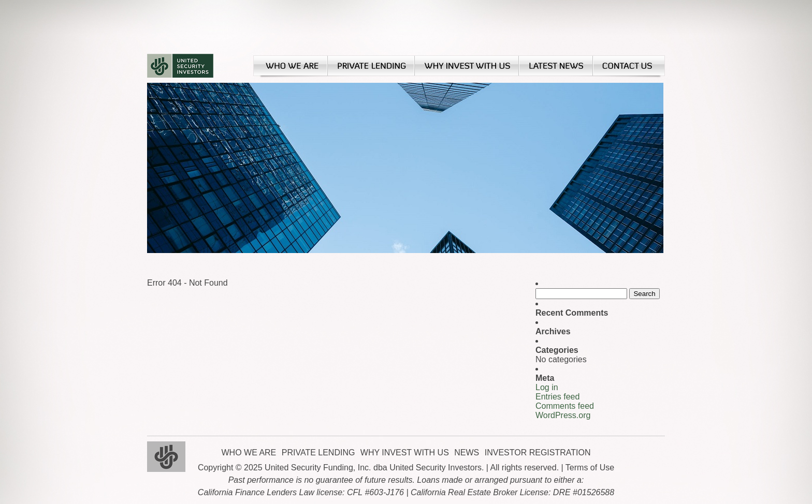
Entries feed (557, 397)
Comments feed (565, 406)
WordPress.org (563, 415)
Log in (547, 387)
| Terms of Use (588, 468)
